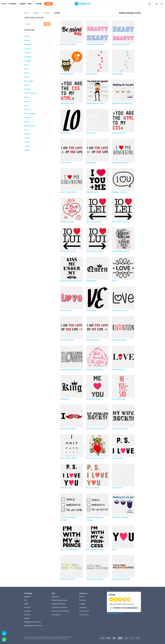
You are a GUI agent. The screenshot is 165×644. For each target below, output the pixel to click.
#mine (67, 44)
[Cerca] (149, 4)
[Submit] (47, 24)
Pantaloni (28, 611)
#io (100, 222)
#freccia (121, 222)
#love (71, 74)
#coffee (90, 579)
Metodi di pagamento (60, 600)
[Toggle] (50, 36)
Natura (27, 101)
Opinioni (27, 110)
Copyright (83, 607)
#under (79, 281)
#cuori (89, 488)
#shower (120, 103)
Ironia (26, 77)
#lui (128, 44)
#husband (90, 429)
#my (97, 429)
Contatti (82, 600)
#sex (94, 103)
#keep (121, 251)
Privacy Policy (84, 611)
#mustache (70, 281)
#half (63, 133)
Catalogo (13, 4)
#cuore (95, 222)
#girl (114, 103)
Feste (26, 65)
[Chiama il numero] (4, 633)
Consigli (38, 4)
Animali (27, 40)
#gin (62, 579)
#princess (95, 550)
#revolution (122, 340)
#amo (89, 222)
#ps (121, 458)
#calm (115, 251)
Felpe (26, 604)
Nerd (26, 105)
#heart (63, 222)
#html (68, 103)
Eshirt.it (82, 597)
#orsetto (95, 458)
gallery (36, 13)
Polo (26, 600)
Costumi (28, 53)
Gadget (27, 618)
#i (66, 163)
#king (63, 399)
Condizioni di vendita (59, 607)
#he (88, 133)
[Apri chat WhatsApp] (4, 640)
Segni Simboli (29, 126)
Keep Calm (29, 81)
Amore (47, 13)
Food (26, 69)
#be (62, 44)
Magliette (28, 597)
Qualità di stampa (58, 604)
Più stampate (30, 114)
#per (69, 458)
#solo (74, 458)
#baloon (116, 192)
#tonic (72, 579)
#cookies (116, 579)
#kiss (63, 281)
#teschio (121, 370)
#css (63, 103)
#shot (101, 370)
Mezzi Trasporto (31, 93)
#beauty (97, 44)
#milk (101, 579)
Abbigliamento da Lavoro (33, 626)
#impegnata (72, 517)
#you (98, 399)
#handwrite (117, 310)
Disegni (23, 4)
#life (69, 163)
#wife (125, 429)
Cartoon (28, 49)
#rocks (103, 429)
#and (88, 192)
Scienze (27, 118)
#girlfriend (65, 192)
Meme (27, 85)
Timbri (27, 142)
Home (4, 4)
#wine (73, 44)
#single (64, 520)
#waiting (128, 103)
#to (72, 103)
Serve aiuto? (56, 615)
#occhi (63, 458)
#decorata (65, 370)
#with (75, 550)
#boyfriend (117, 163)
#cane (63, 517)
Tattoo (27, 138)
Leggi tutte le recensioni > (116, 613)
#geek (89, 103)
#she (120, 488)
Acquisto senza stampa (60, 611)
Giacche (27, 615)
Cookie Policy (84, 615)
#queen (93, 281)
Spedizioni (55, 597)
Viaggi (27, 150)
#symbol (101, 103)
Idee (31, 4)
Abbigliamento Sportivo (33, 622)
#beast (89, 44)
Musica (27, 97)
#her (63, 163)
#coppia (90, 74)
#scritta (79, 370)
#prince (68, 550)
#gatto (89, 517)
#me (94, 399)
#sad (119, 399)
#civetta (64, 74)
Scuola (27, 122)
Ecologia (28, 57)
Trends (27, 146)
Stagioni (27, 134)
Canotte (27, 607)
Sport (26, 130)
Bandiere (28, 44)
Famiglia (28, 61)
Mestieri (27, 89)
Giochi (27, 73)
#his (88, 163)
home (27, 13)
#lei (102, 44)
